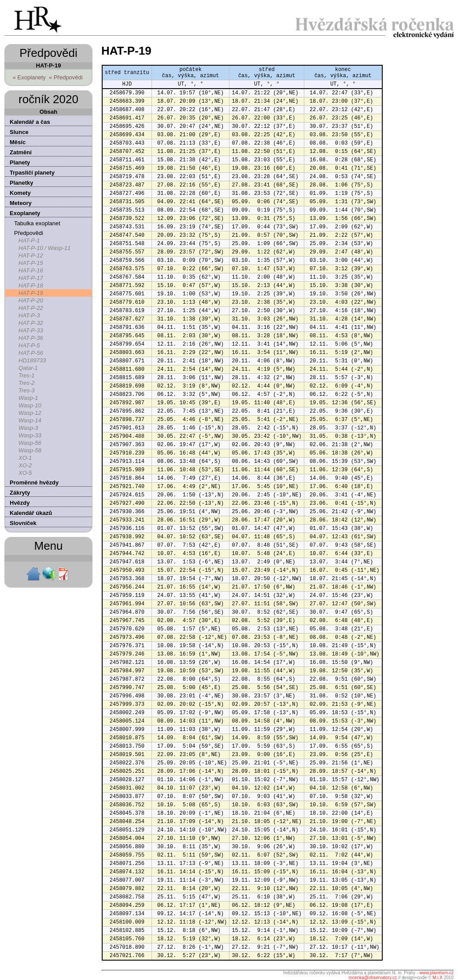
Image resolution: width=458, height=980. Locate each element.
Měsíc (18, 142)
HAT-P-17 (31, 278)
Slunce (19, 132)
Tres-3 (27, 390)
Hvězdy (20, 503)
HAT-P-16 (31, 270)
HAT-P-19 (31, 293)
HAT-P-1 (29, 240)
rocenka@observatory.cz (373, 978)
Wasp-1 (28, 398)
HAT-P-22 (31, 308)
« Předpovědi (66, 77)
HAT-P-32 (31, 323)
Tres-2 (27, 383)
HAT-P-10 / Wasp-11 (44, 248)
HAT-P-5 (29, 345)
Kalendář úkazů (31, 513)
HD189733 (32, 360)
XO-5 (25, 473)
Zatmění (21, 152)
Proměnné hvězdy (34, 483)
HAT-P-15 (31, 263)
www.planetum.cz (436, 973)
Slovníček (23, 523)
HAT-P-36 (31, 338)
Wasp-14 (30, 420)
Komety (20, 193)
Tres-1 (27, 375)
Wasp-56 (30, 443)
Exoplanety (25, 213)
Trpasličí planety (32, 173)
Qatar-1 (28, 368)
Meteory (21, 203)
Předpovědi (29, 233)
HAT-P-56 (31, 353)
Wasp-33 (30, 435)
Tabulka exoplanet (37, 223)
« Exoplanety (29, 77)
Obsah (48, 112)
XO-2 (25, 465)
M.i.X (438, 978)
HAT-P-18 (31, 285)
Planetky (21, 183)
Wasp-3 (28, 428)
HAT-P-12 (31, 255)
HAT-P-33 (31, 330)
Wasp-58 (30, 450)
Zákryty (20, 493)
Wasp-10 (30, 405)
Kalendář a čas (30, 122)
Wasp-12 (30, 413)
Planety (20, 162)
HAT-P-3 (29, 315)
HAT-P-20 (31, 300)
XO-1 (25, 458)
